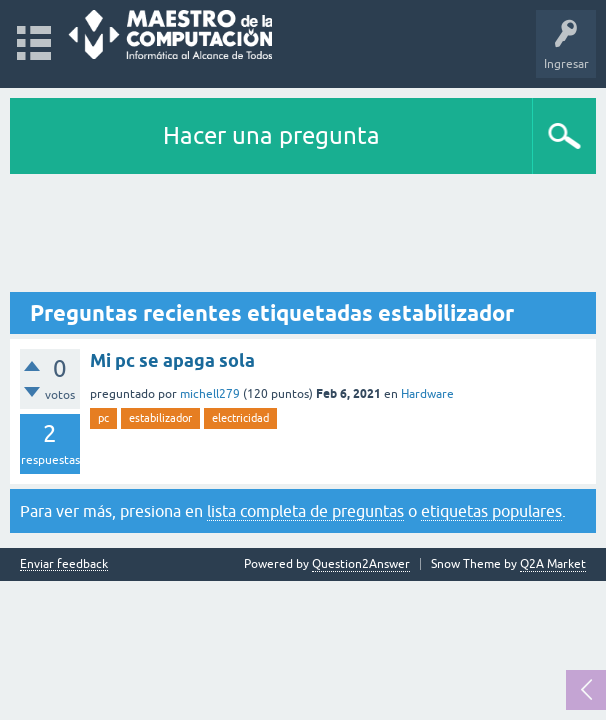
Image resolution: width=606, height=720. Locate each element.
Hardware (427, 394)
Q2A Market (553, 564)
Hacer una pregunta (271, 135)
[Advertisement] (303, 234)
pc (103, 418)
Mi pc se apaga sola (172, 360)
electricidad (240, 418)
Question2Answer (361, 564)
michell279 (210, 394)
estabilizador (160, 418)
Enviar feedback (64, 564)
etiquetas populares (491, 511)
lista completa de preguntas (305, 511)
